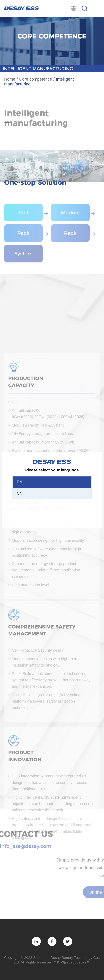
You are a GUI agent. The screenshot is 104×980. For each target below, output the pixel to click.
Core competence (36, 79)
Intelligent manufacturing (38, 69)
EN (19, 482)
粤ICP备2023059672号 (72, 962)
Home (10, 79)
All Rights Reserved (36, 962)
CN (20, 493)
